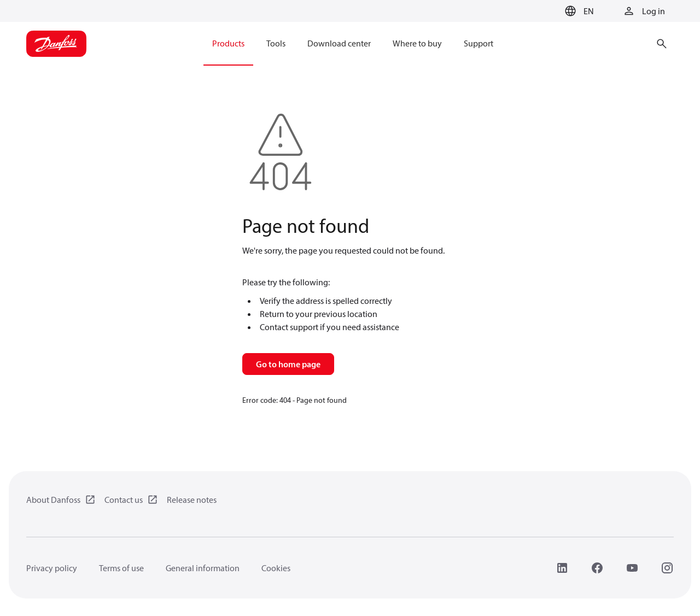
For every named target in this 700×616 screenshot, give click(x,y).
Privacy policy (52, 568)
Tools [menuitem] (276, 43)
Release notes (192, 500)
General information (203, 568)
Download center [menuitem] (339, 43)
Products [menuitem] (228, 43)
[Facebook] (597, 568)
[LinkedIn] (562, 568)
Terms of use (121, 568)
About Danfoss (53, 500)
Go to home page (288, 364)
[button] (578, 11)
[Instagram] (667, 568)
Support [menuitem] (479, 43)
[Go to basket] (543, 11)
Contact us (124, 500)
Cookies (276, 568)
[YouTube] (632, 568)
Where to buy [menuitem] (417, 43)
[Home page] (56, 44)
